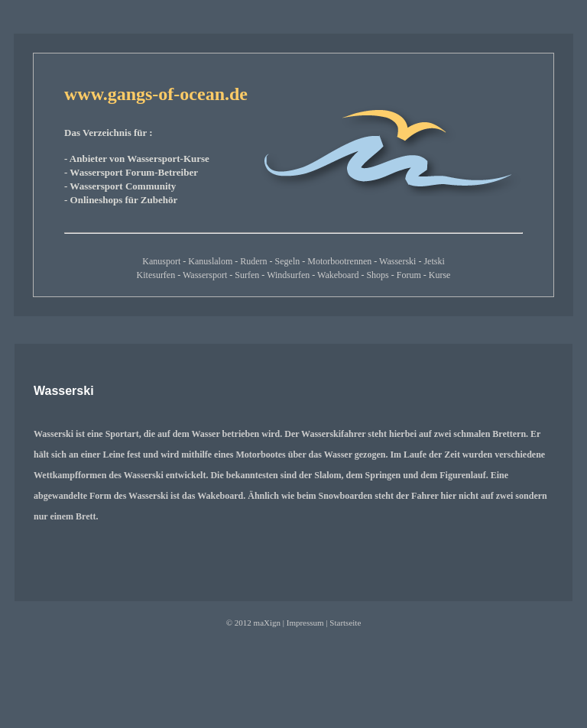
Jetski (434, 261)
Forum (409, 275)
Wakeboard (338, 275)
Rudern (253, 261)
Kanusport (161, 261)
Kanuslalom (210, 261)
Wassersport (205, 275)
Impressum (305, 623)
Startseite (345, 623)
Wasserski (397, 261)
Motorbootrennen (339, 261)
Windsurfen (288, 275)
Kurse (440, 275)
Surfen (247, 275)
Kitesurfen (156, 275)
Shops (377, 275)
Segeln (288, 261)
